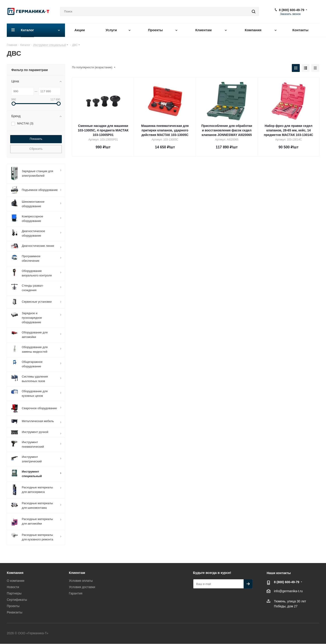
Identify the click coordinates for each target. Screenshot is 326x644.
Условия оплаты (81, 581)
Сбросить (36, 149)
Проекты (13, 606)
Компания (15, 573)
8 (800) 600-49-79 (292, 10)
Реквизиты (15, 612)
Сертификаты (17, 600)
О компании (16, 581)
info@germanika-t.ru (288, 591)
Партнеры (14, 593)
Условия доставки (82, 587)
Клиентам (77, 573)
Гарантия (76, 593)
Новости (13, 587)
